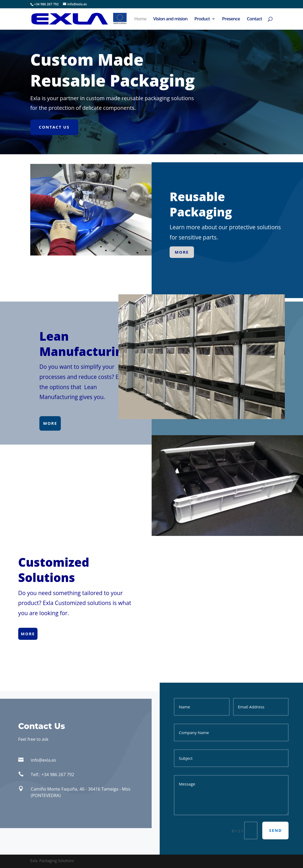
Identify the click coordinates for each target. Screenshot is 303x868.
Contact (254, 19)
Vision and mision (170, 19)
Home (140, 19)
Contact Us (54, 127)
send (275, 830)
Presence (231, 19)
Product (202, 19)
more (182, 252)
